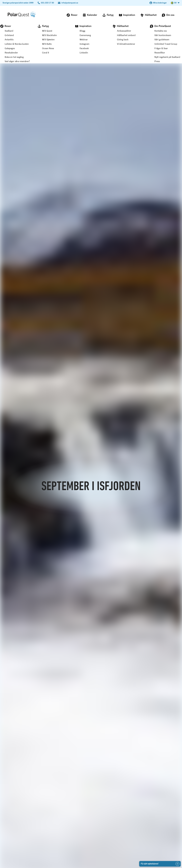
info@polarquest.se (70, 3)
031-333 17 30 (47, 3)
